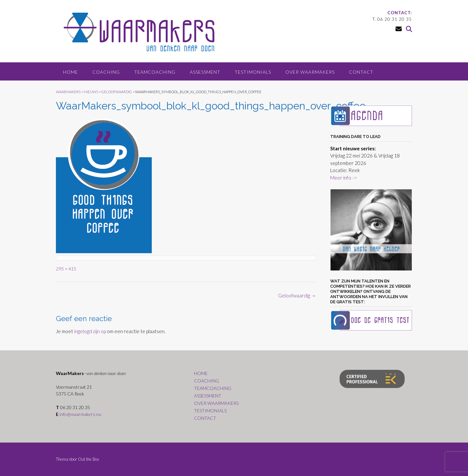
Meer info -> (344, 178)
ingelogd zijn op (90, 331)
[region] (371, 230)
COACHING (106, 72)
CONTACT (361, 72)
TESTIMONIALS (253, 72)
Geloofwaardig (297, 295)
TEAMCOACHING (155, 72)
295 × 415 (66, 269)
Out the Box (89, 459)
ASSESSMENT (205, 72)
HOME (71, 72)
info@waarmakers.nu (80, 414)
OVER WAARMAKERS (310, 72)
